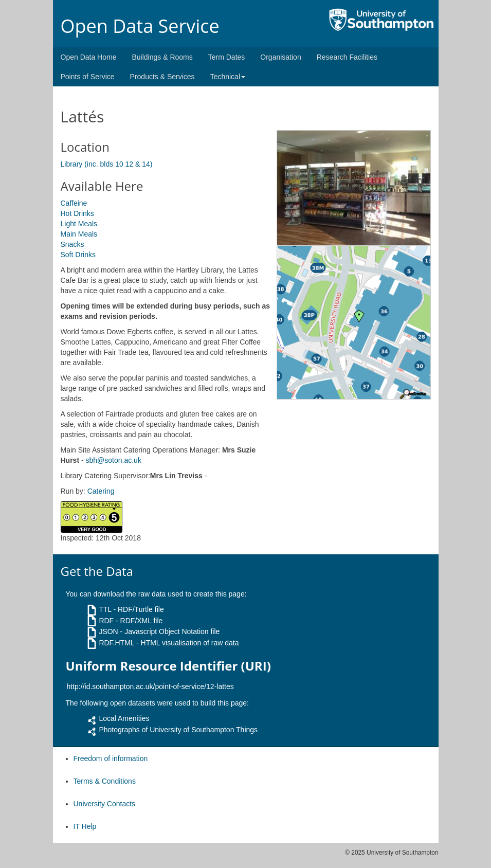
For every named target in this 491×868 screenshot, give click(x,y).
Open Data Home (89, 57)
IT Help (85, 826)
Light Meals (79, 224)
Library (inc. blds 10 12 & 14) (107, 164)
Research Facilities (347, 57)
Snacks (72, 244)
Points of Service (88, 77)
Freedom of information (111, 758)
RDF (106, 621)
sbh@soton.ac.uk (114, 460)
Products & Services (162, 77)
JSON (108, 631)
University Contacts (105, 804)
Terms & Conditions (105, 781)
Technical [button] (228, 77)
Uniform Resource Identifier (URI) (168, 666)
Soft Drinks (78, 255)
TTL (105, 609)
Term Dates (227, 57)
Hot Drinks (77, 213)
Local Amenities (124, 718)
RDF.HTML (116, 643)
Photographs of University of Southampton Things (178, 730)
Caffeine (74, 203)
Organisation (280, 57)
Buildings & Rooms (162, 57)
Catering (101, 491)
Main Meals (79, 234)
